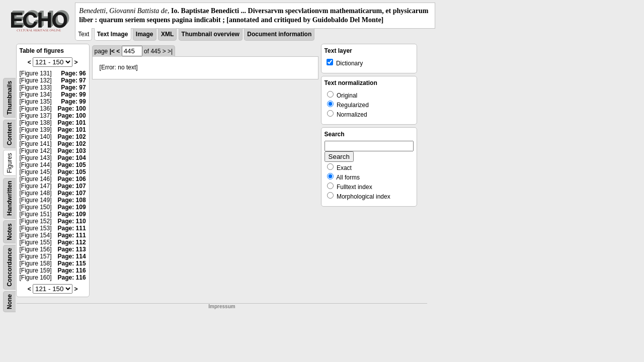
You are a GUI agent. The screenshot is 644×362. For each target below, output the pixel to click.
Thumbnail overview (211, 34)
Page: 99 (73, 95)
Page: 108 (72, 200)
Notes (10, 232)
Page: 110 (72, 221)
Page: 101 (72, 123)
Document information (279, 34)
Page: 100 (72, 109)
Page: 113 (72, 249)
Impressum (222, 306)
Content (10, 134)
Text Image (113, 34)
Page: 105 (72, 165)
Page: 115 (72, 263)
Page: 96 (73, 73)
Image (145, 34)
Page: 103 (72, 151)
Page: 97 (73, 80)
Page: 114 (72, 256)
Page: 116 (72, 270)
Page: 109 (72, 207)
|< (112, 51)
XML (167, 34)
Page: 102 (72, 137)
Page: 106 (72, 179)
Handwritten (10, 198)
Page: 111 (72, 228)
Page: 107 (72, 186)
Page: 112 (72, 242)
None (10, 302)
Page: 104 (72, 158)
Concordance (10, 267)
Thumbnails (10, 98)
